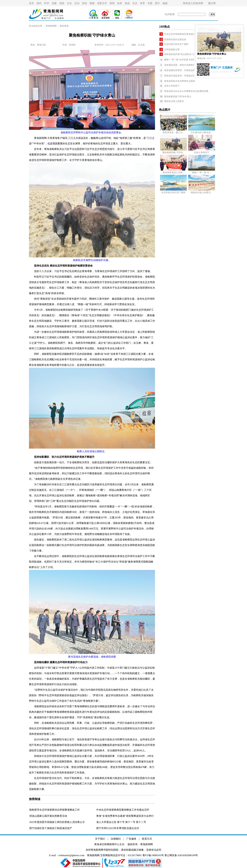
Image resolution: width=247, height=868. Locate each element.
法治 (77, 3)
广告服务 (131, 839)
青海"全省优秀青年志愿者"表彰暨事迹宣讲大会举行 (125, 816)
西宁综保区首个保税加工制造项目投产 (51, 828)
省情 (62, 3)
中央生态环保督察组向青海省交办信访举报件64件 (188, 34)
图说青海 (64, 26)
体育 (142, 3)
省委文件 (102, 3)
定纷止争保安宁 (172, 86)
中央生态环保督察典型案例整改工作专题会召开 (123, 810)
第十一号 (131, 822)
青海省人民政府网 (193, 3)
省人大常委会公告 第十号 (111, 822)
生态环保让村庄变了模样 (176, 44)
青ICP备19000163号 (153, 855)
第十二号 (141, 822)
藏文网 (212, 3)
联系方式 (147, 839)
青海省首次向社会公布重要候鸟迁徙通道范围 (186, 91)
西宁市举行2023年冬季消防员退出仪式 (118, 828)
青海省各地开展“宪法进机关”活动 (181, 54)
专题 (150, 3)
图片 (158, 3)
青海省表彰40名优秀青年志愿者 (180, 81)
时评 (47, 3)
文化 (69, 3)
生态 (135, 3)
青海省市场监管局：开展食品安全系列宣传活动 (187, 76)
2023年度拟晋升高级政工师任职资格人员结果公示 (57, 822)
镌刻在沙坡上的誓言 (174, 101)
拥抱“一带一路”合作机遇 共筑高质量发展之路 (186, 60)
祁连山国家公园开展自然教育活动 (48, 816)
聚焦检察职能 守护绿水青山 (178, 97)
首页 (32, 3)
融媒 (165, 3)
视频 (92, 3)
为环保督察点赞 (172, 50)
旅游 (127, 3)
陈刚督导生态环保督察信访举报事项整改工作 (55, 810)
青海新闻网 (51, 26)
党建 (54, 3)
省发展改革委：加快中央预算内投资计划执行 (186, 65)
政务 (120, 3)
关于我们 (100, 839)
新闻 (112, 3)
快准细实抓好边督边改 (175, 39)
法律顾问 (116, 839)
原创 (84, 3)
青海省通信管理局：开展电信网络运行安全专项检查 (190, 70)
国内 (39, 3)
